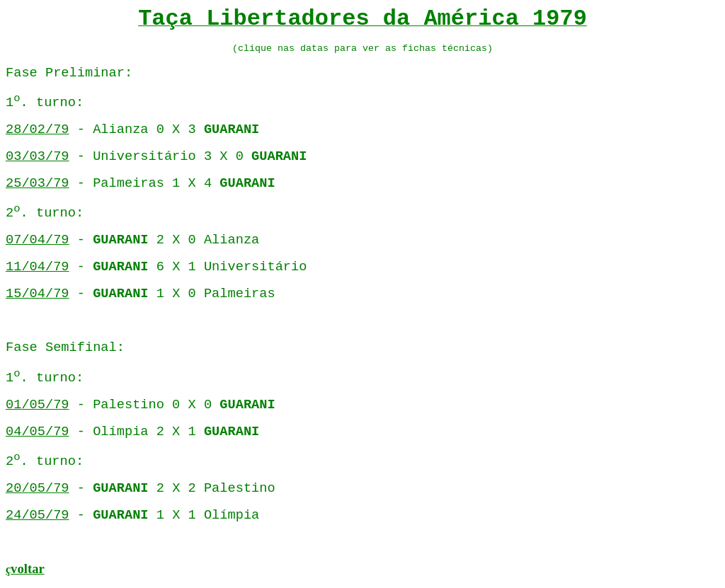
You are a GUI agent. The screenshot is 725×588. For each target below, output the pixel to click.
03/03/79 (38, 156)
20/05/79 (38, 488)
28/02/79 (38, 129)
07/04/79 (38, 240)
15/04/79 (38, 294)
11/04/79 (38, 267)
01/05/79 (38, 405)
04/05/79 (38, 432)
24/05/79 (38, 515)
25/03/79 (38, 183)
